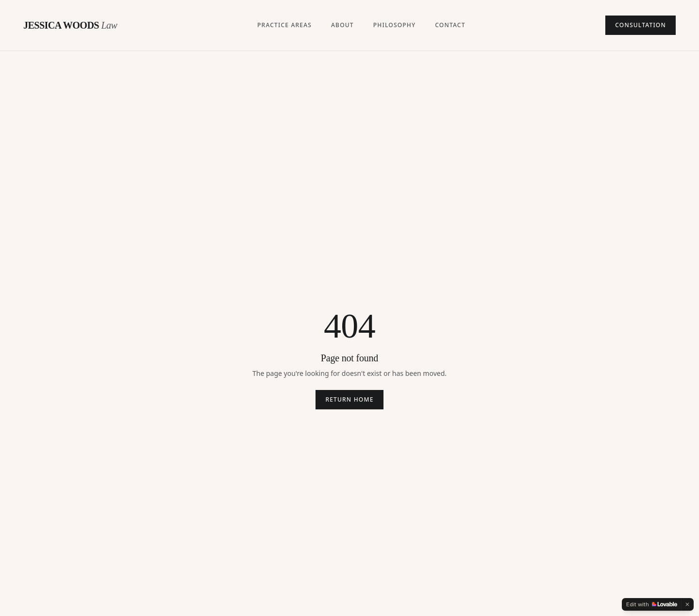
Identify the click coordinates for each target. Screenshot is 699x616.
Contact (450, 25)
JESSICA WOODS (70, 25)
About (342, 25)
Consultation (641, 25)
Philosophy (394, 25)
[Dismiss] (687, 604)
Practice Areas (284, 25)
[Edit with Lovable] (652, 604)
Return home (349, 399)
